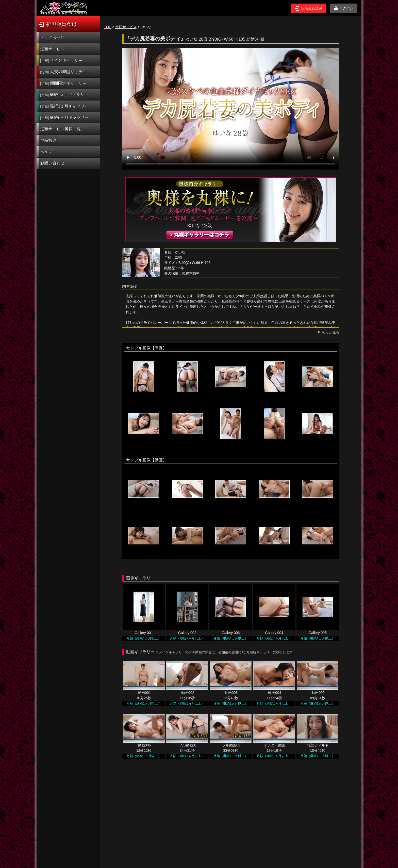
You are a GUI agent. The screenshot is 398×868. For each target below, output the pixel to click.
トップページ (52, 37)
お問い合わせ (52, 163)
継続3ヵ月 (64, 106)
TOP (108, 27)
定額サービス (52, 49)
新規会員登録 (308, 8)
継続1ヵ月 (64, 95)
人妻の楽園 (65, 72)
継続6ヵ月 (64, 117)
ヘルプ (46, 152)
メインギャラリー (61, 60)
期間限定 (63, 83)
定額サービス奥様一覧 (60, 129)
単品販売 (48, 140)
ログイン (344, 8)
